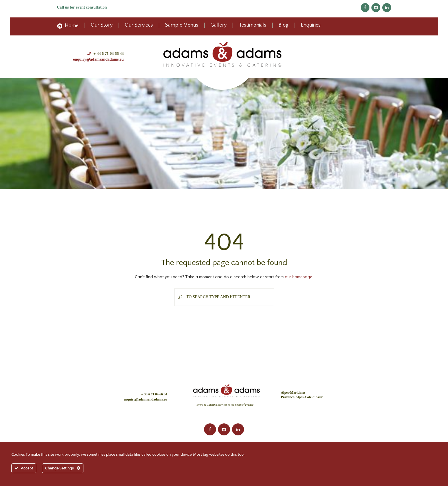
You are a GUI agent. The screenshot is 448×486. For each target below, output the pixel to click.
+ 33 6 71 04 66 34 (109, 54)
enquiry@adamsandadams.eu (98, 59)
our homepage (299, 277)
